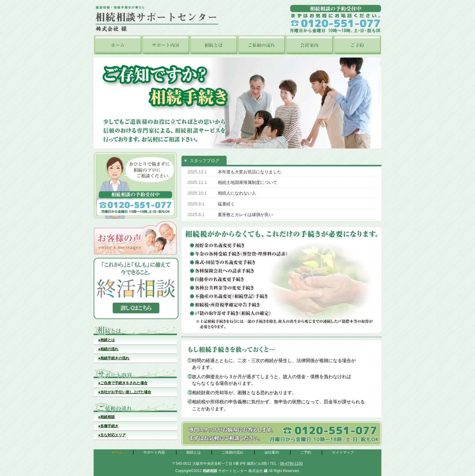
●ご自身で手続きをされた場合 (123, 383)
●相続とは (106, 340)
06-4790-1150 (292, 464)
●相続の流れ (108, 349)
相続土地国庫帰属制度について (247, 182)
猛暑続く (226, 204)
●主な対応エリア (112, 435)
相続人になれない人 (237, 193)
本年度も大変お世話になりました (250, 172)
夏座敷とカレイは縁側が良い (245, 215)
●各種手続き (108, 426)
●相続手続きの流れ (114, 358)
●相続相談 (106, 417)
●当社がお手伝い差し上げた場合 (125, 392)
